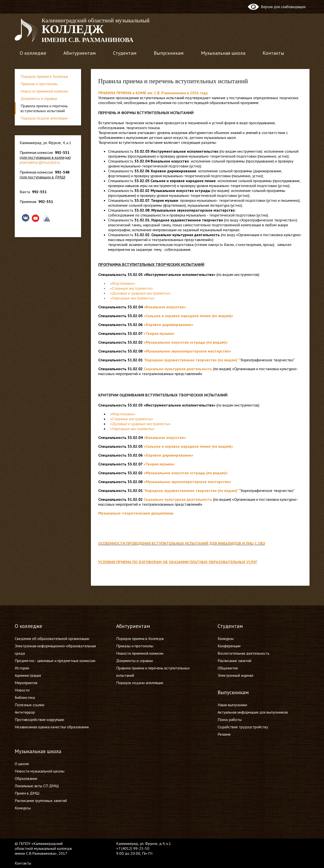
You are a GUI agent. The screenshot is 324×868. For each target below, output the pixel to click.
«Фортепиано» (123, 283)
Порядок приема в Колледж (44, 76)
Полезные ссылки (29, 705)
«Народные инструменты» (132, 429)
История (22, 668)
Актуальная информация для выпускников (253, 712)
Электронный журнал (235, 675)
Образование (26, 778)
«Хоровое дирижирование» (169, 325)
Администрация (28, 675)
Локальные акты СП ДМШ (37, 786)
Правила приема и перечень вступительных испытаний (44, 108)
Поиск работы (230, 719)
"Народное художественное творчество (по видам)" (191, 360)
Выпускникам (169, 53)
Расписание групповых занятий (41, 800)
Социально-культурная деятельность (178, 369)
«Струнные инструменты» (132, 419)
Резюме (224, 734)
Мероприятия (26, 683)
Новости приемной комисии (44, 91)
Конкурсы (226, 638)
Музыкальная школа (223, 53)
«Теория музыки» (159, 333)
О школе (22, 764)
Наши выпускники (232, 705)
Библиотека (25, 697)
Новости (22, 690)
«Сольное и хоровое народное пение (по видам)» (188, 316)
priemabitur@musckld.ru (40, 162)
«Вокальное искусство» (165, 307)
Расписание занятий (234, 661)
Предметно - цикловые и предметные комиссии (55, 661)
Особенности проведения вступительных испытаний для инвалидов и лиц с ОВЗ (182, 543)
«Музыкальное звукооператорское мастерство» (187, 351)
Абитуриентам (80, 53)
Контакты (273, 53)
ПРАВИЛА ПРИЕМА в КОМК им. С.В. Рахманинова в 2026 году (153, 93)
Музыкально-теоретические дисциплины (136, 513)
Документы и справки (39, 98)
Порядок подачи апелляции (44, 118)
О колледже (33, 53)
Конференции (229, 646)
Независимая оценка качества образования (52, 727)
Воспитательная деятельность (244, 653)
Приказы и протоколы (39, 84)
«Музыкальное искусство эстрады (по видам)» (186, 342)
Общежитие (228, 668)
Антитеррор (25, 712)
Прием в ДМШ (27, 793)
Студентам (125, 53)
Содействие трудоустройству (243, 727)
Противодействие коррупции (39, 719)
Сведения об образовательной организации (52, 638)
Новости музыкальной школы (40, 771)
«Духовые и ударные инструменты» (140, 424)
